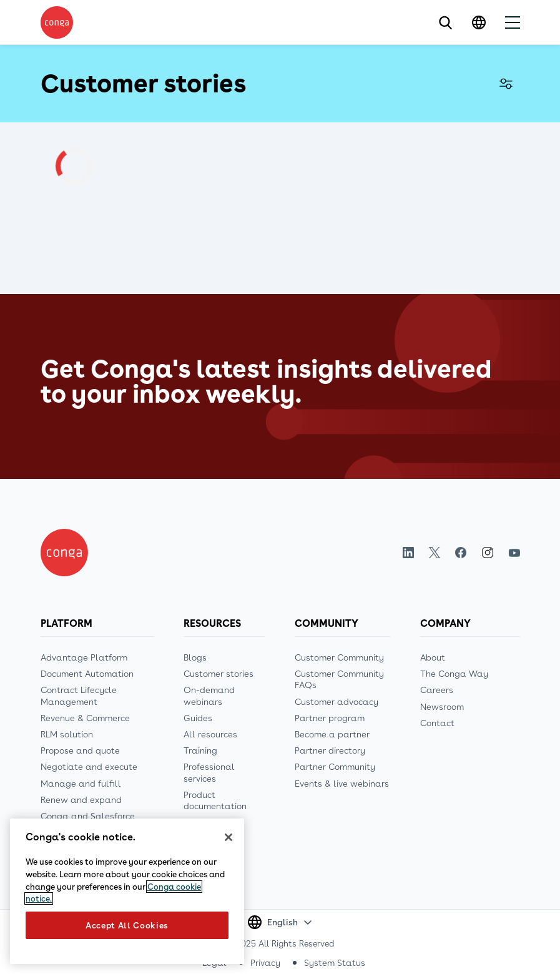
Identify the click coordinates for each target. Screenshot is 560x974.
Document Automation (87, 674)
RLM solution (67, 734)
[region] (127, 891)
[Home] (64, 553)
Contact (437, 723)
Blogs (195, 657)
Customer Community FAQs (339, 679)
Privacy (265, 963)
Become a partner (332, 734)
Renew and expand (81, 800)
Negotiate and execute (89, 767)
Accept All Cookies (127, 925)
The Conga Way (454, 674)
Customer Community (339, 657)
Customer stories (219, 674)
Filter (506, 84)
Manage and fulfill (81, 784)
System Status (335, 963)
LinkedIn (408, 553)
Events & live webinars (342, 784)
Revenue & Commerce (85, 718)
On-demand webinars (209, 696)
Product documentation (215, 800)
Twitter (435, 553)
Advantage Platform (84, 657)
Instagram (488, 553)
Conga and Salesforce (88, 816)
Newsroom (442, 707)
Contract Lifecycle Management (79, 696)
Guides (198, 718)
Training (200, 750)
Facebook (461, 553)
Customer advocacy (336, 702)
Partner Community (335, 767)
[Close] (228, 837)
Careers (437, 690)
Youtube (514, 553)
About (433, 657)
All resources (210, 734)
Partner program (330, 718)
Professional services (209, 772)
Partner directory (330, 750)
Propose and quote (80, 750)
